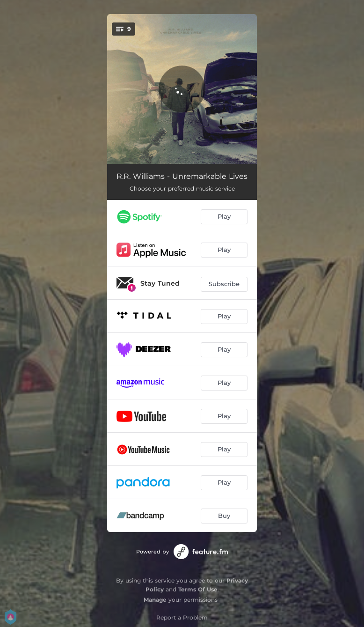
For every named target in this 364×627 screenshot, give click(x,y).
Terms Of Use (198, 589)
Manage (155, 600)
